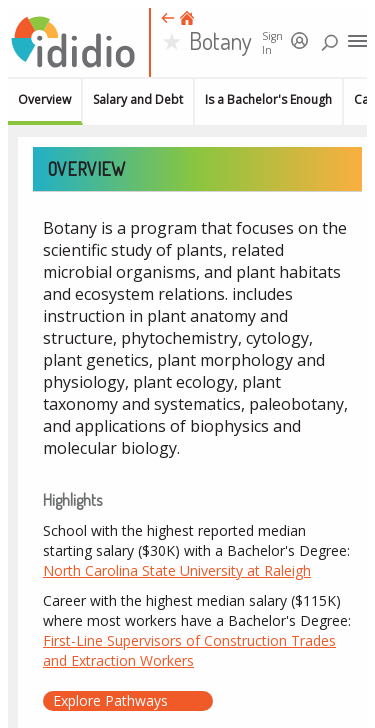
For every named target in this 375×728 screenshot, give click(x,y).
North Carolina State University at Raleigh (177, 570)
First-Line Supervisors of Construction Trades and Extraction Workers (189, 650)
